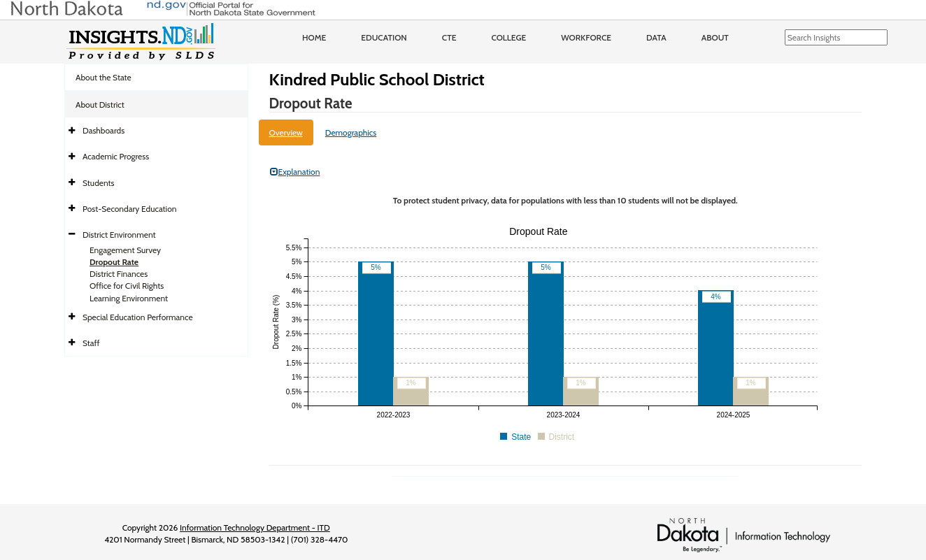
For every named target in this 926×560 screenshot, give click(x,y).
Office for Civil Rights (127, 286)
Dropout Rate (114, 262)
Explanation (295, 172)
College (508, 37)
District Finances (119, 274)
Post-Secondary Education (129, 209)
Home (314, 37)
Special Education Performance (138, 317)
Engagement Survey (125, 250)
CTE (449, 37)
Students (99, 183)
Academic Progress (116, 156)
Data (656, 37)
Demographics (351, 132)
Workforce (586, 37)
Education (384, 37)
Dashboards (104, 130)
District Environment (119, 235)
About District (100, 105)
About (715, 37)
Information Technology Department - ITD (255, 527)
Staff (91, 343)
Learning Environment (129, 298)
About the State (104, 77)
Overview (286, 132)
